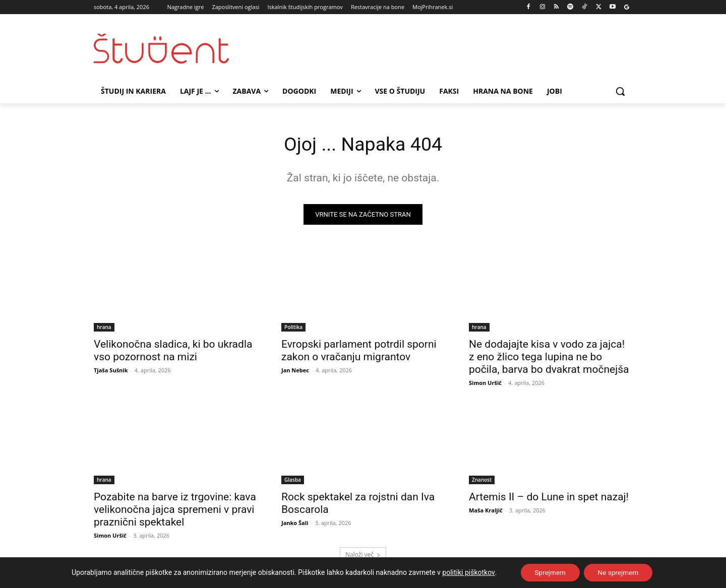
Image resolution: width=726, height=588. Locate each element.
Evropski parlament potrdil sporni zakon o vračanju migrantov (359, 352)
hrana (104, 329)
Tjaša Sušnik (111, 372)
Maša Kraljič (486, 512)
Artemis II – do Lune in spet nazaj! (549, 498)
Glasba (293, 481)
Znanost (482, 481)
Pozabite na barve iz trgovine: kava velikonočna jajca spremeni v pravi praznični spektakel (175, 511)
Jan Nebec (295, 372)
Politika (293, 329)
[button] (620, 91)
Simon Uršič (485, 384)
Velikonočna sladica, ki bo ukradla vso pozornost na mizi (173, 352)
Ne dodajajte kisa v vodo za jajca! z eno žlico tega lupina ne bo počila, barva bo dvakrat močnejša (549, 358)
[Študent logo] (174, 49)
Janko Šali (295, 524)
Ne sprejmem (619, 572)
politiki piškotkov (466, 572)
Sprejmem (549, 572)
